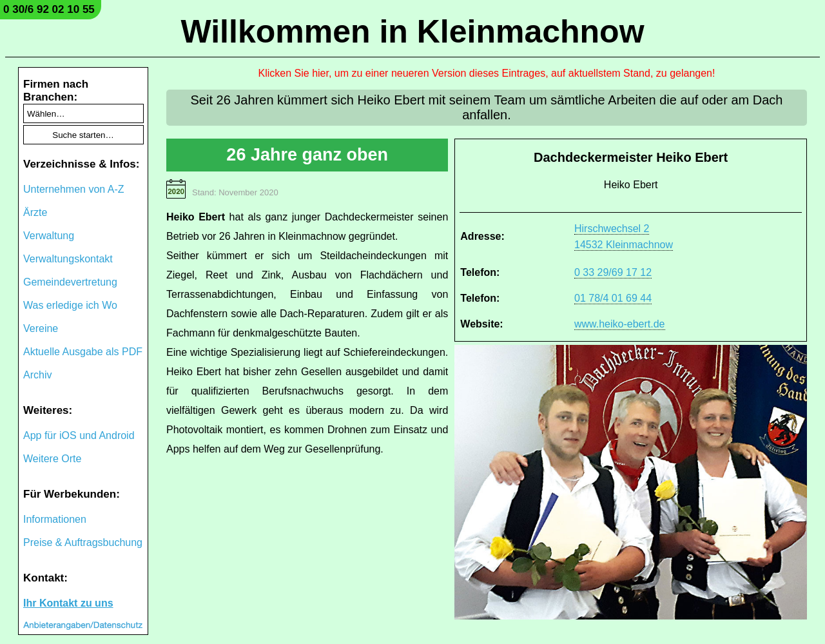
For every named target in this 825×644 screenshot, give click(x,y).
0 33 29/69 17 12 (613, 272)
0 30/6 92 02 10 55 (49, 9)
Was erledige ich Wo (70, 305)
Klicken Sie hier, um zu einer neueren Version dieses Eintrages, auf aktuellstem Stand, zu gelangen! (487, 73)
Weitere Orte (52, 459)
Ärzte (35, 212)
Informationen (55, 519)
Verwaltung (49, 236)
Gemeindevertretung (70, 282)
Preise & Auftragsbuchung (83, 542)
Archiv (37, 375)
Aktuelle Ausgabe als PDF (83, 352)
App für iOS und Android (79, 435)
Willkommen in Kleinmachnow (412, 32)
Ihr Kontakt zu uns (68, 603)
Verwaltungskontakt (68, 259)
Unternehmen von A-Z (74, 189)
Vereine (41, 328)
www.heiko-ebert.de (620, 324)
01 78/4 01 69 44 (613, 298)
